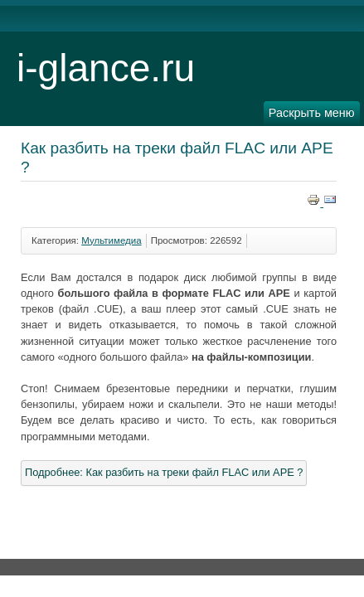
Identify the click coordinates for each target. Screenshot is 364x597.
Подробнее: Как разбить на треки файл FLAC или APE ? (164, 472)
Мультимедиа (111, 240)
